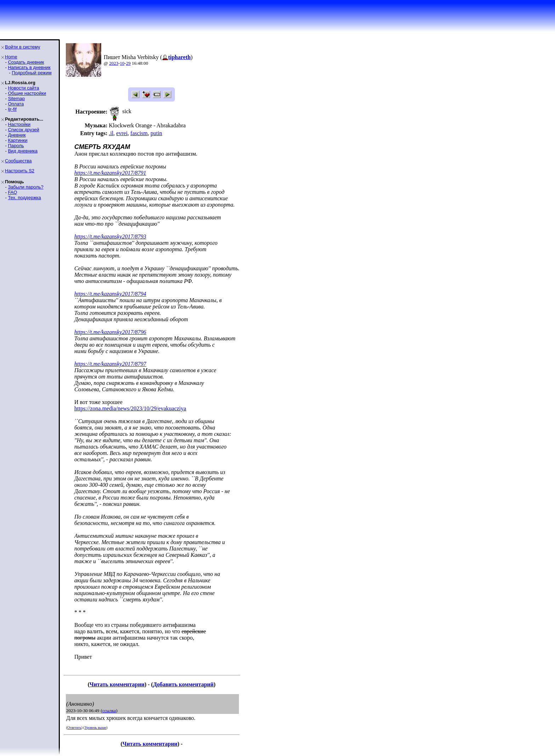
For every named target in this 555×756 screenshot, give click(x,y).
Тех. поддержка (24, 198)
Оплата (16, 104)
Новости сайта (23, 88)
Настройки (19, 124)
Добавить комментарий (183, 684)
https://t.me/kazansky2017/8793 (110, 236)
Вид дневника (23, 151)
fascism (139, 133)
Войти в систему (22, 47)
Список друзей (23, 130)
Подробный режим (32, 73)
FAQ (12, 192)
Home (11, 57)
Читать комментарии (117, 684)
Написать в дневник (29, 67)
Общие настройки (27, 93)
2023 (114, 63)
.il (111, 133)
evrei (122, 133)
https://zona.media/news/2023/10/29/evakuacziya (130, 408)
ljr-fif (12, 109)
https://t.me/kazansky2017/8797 (110, 364)
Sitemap (16, 99)
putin (156, 133)
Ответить (74, 728)
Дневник (17, 135)
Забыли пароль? (25, 187)
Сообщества (18, 161)
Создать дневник (26, 62)
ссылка (109, 711)
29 (128, 63)
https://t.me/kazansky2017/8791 (110, 173)
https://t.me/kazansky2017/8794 (110, 294)
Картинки (18, 140)
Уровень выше (95, 728)
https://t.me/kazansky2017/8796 (110, 332)
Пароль (16, 146)
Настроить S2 (20, 171)
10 (122, 63)
